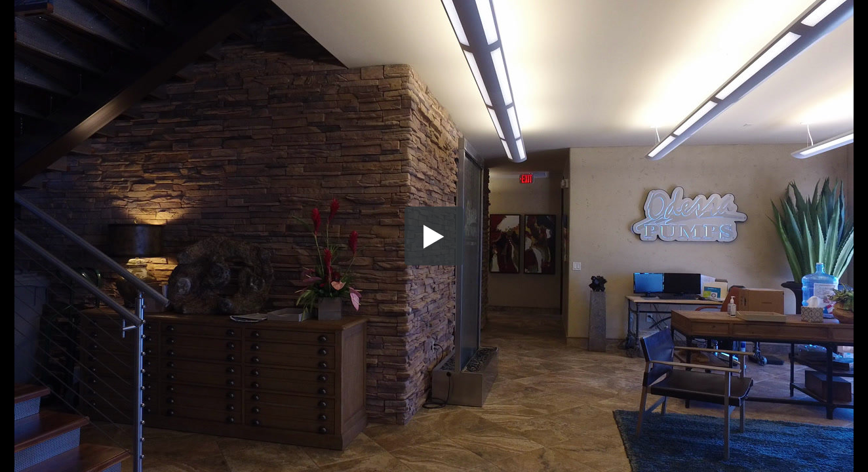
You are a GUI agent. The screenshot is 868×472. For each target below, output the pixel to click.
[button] (434, 236)
